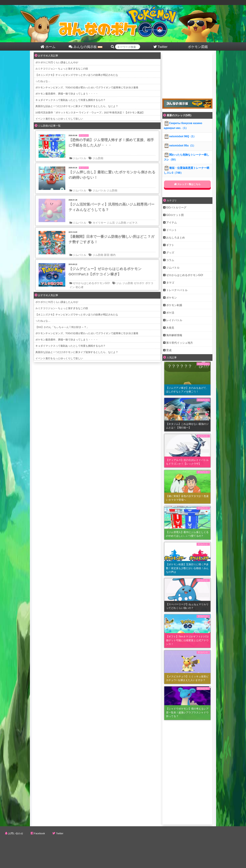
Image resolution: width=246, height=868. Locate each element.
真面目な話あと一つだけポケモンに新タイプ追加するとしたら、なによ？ (77, 106)
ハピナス (132, 223)
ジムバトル (79, 158)
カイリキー (99, 223)
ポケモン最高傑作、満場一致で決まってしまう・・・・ (67, 94)
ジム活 (111, 223)
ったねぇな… (43, 81)
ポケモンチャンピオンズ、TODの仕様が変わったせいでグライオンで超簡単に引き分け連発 (87, 87)
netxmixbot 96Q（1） (180, 136)
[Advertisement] (187, 73)
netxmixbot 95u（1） (180, 146)
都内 (113, 255)
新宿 (107, 255)
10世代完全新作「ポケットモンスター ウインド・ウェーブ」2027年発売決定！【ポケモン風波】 (90, 112)
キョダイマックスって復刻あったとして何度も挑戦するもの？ (70, 100)
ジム (119, 283)
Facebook (39, 833)
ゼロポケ (139, 283)
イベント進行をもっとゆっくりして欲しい (59, 119)
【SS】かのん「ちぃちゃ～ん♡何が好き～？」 (62, 327)
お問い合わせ (16, 833)
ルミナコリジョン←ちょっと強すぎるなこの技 (62, 69)
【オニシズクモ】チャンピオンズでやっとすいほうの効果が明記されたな (77, 75)
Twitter (60, 833)
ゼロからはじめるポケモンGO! (91, 283)
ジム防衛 (98, 158)
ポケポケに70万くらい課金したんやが (57, 62)
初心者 (79, 287)
